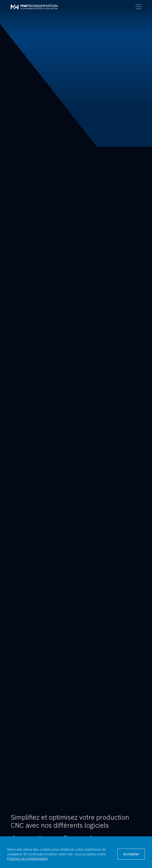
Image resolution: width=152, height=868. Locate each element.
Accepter (131, 854)
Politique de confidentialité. (28, 858)
